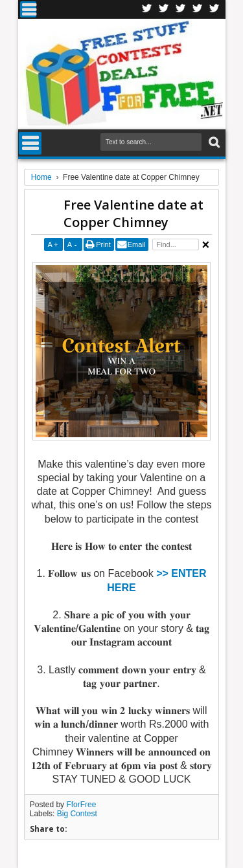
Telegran (181, 9)
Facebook (147, 9)
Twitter (164, 9)
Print (103, 244)
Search (213, 143)
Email (137, 244)
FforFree (81, 805)
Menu (28, 9)
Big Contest (77, 814)
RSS (198, 9)
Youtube (214, 9)
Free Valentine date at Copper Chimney (133, 213)
